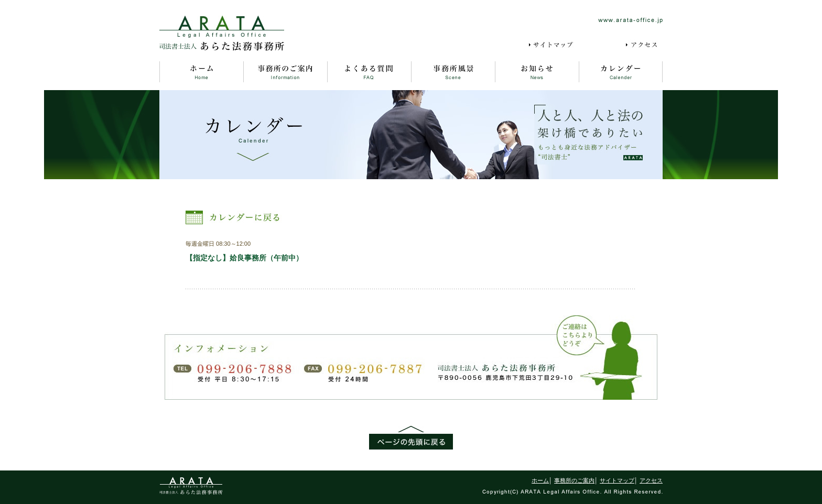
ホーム (201, 72)
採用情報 (601, 45)
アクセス (644, 45)
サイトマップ (553, 45)
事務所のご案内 (285, 72)
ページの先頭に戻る (411, 438)
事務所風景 (453, 72)
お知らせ (537, 72)
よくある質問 (369, 72)
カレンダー (621, 72)
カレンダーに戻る (234, 217)
